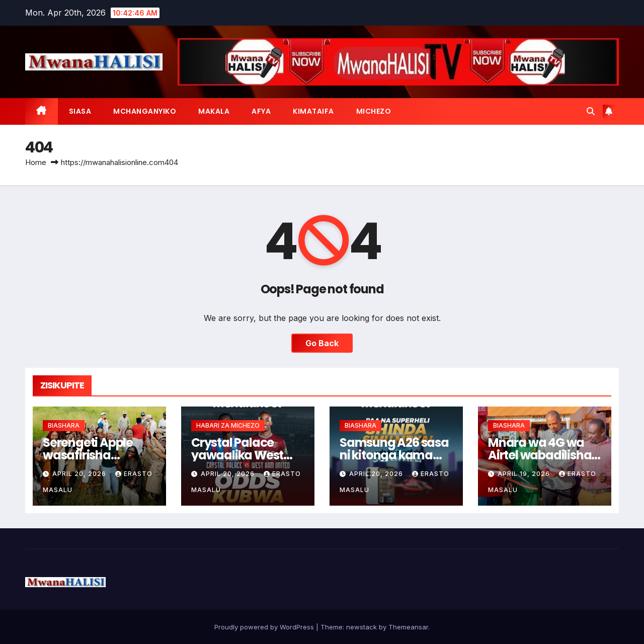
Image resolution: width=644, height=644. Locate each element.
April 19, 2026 (525, 474)
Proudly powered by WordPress (265, 627)
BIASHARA (64, 425)
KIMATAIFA (313, 111)
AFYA (261, 111)
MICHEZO (374, 111)
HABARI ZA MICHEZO (228, 425)
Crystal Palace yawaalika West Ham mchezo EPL (239, 455)
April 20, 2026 (80, 474)
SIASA (80, 111)
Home (36, 162)
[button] (591, 111)
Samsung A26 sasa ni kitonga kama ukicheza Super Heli (394, 455)
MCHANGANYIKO (145, 111)
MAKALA (214, 111)
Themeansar (408, 627)
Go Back (322, 343)
